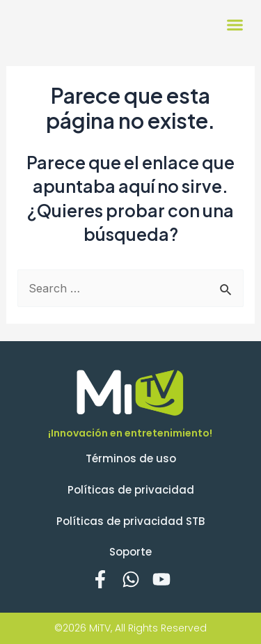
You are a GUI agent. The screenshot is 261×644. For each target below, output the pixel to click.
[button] (235, 24)
